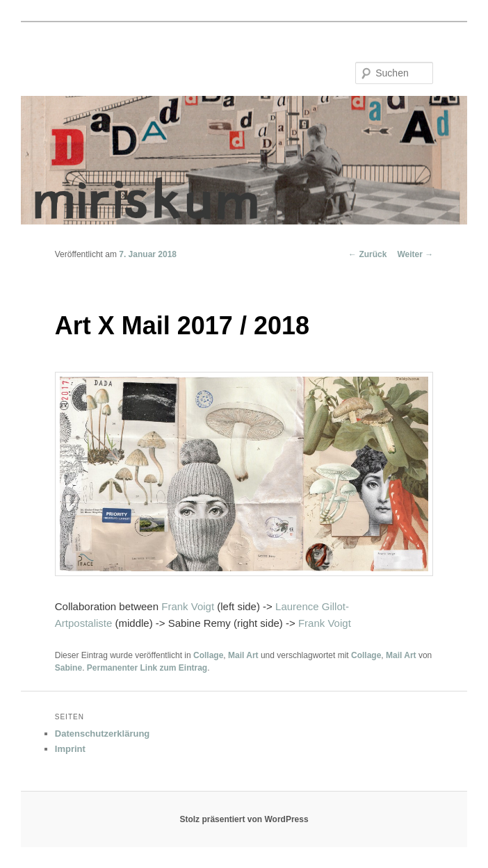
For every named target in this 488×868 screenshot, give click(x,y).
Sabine (68, 668)
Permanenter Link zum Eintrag (147, 668)
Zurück (367, 254)
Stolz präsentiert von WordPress (244, 819)
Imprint (70, 749)
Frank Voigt (188, 606)
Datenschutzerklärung (103, 734)
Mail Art (243, 655)
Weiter (415, 254)
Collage (208, 655)
